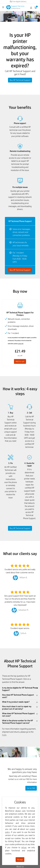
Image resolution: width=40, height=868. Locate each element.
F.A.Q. (4, 735)
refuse (24, 847)
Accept (20, 860)
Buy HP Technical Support (20, 80)
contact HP (21, 344)
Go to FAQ (31, 788)
